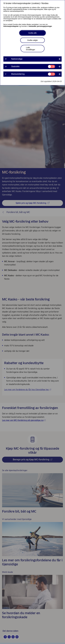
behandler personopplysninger (40, 26)
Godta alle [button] (32, 33)
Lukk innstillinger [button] (31, 49)
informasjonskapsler (11, 26)
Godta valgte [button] (32, 40)
